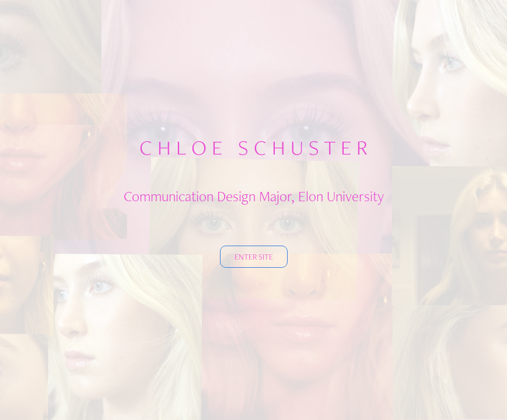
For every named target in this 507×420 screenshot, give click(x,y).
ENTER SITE (254, 257)
